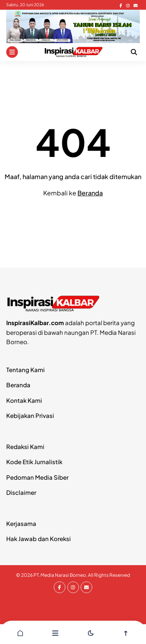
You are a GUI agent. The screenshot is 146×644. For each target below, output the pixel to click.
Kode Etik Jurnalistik (34, 462)
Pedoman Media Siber (37, 477)
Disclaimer (21, 492)
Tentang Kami (26, 370)
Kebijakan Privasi (30, 415)
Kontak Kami (24, 400)
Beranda (90, 193)
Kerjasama (21, 523)
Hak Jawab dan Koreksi (39, 539)
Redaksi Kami (25, 446)
